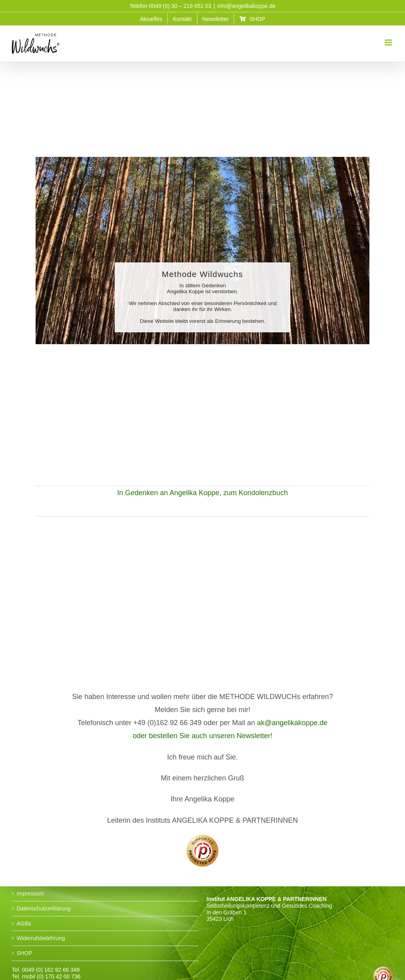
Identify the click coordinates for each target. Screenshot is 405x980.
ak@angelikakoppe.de (292, 723)
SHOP (25, 953)
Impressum (30, 893)
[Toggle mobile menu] (389, 42)
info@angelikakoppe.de (247, 6)
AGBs (24, 923)
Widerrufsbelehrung (41, 938)
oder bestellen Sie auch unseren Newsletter (201, 736)
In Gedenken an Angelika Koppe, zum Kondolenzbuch (202, 493)
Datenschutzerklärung (44, 908)
